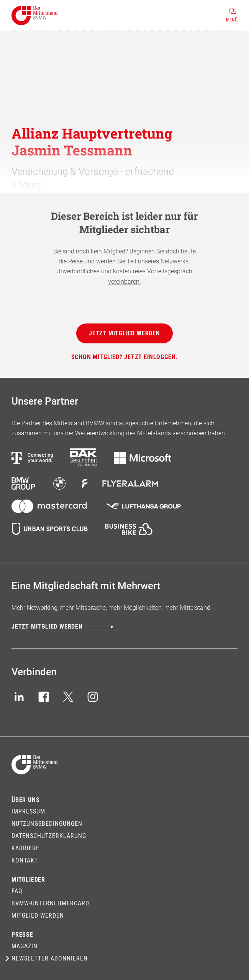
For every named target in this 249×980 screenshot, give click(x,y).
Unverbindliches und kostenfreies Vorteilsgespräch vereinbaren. (124, 276)
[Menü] (232, 15)
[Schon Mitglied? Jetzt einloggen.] (125, 357)
